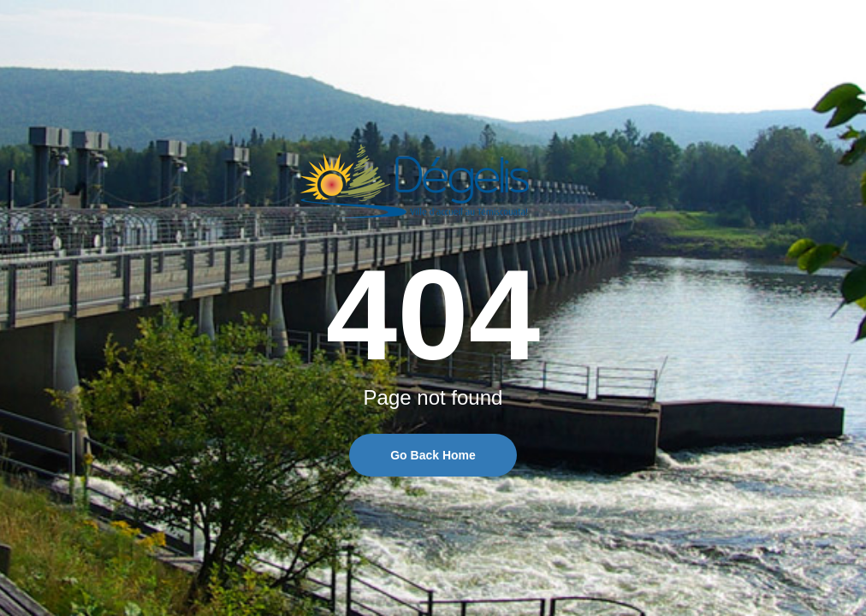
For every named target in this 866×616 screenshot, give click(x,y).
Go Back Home (433, 455)
